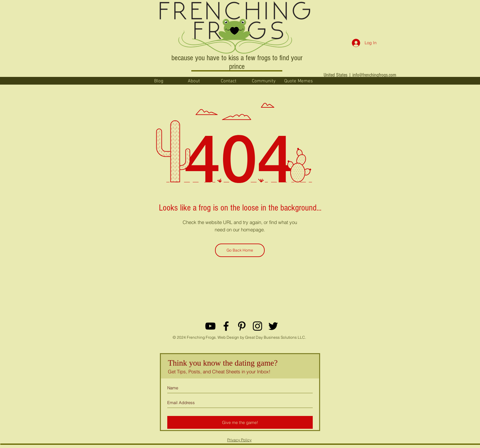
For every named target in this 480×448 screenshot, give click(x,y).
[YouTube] (210, 326)
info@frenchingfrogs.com (374, 75)
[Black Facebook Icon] (226, 326)
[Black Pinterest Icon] (242, 326)
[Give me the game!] (240, 422)
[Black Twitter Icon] (273, 326)
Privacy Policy (239, 440)
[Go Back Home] (240, 250)
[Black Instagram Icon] (257, 326)
